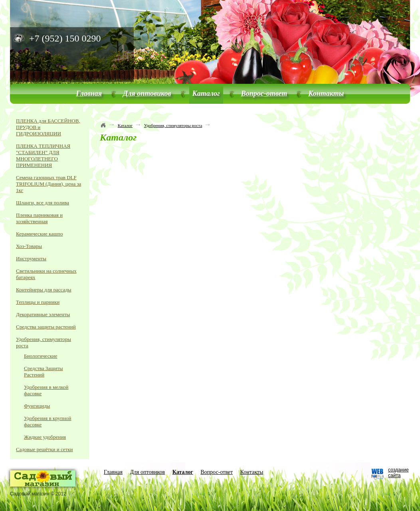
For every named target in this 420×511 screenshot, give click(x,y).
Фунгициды (37, 406)
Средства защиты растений (46, 327)
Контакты (326, 93)
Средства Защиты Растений (44, 371)
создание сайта (398, 473)
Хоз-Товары (29, 246)
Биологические (41, 356)
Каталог (206, 93)
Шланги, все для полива (43, 203)
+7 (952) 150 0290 (65, 38)
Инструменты (31, 258)
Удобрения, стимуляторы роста (173, 125)
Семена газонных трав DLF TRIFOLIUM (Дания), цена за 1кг (49, 184)
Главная (89, 93)
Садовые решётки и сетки (45, 449)
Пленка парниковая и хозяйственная (39, 218)
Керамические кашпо (39, 234)
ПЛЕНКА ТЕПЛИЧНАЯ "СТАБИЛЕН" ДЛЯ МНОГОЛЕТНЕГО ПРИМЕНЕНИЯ (43, 155)
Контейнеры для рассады (44, 290)
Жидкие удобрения (45, 437)
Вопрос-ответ (264, 93)
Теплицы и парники (38, 302)
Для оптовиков (147, 93)
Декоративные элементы (43, 314)
